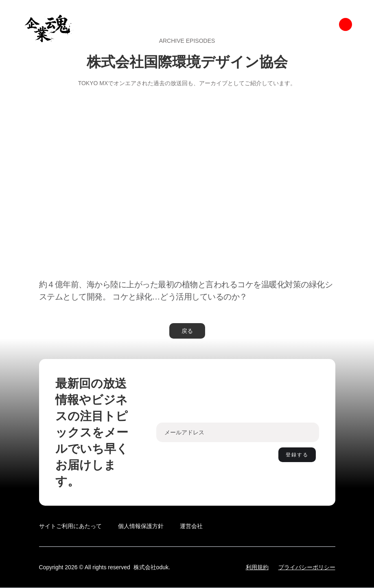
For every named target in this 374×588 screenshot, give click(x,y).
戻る (187, 331)
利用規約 (257, 567)
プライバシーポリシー (307, 567)
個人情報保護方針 (141, 526)
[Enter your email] (238, 432)
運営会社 (191, 526)
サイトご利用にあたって (70, 526)
